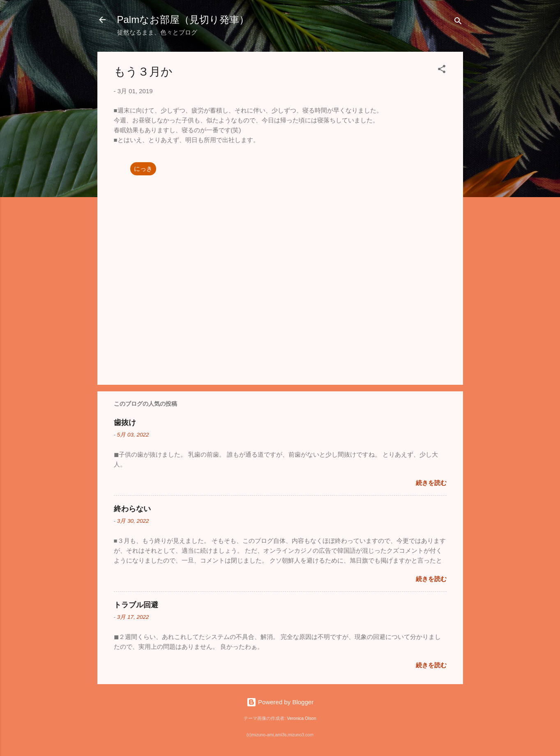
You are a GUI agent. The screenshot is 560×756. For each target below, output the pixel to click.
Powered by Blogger (280, 702)
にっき (143, 169)
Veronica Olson (301, 718)
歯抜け (125, 423)
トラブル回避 (136, 605)
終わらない (132, 509)
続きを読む (431, 483)
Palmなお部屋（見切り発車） (183, 20)
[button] (442, 70)
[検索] (458, 22)
